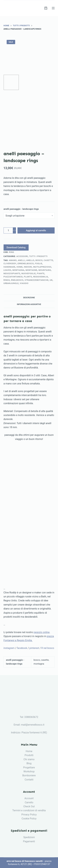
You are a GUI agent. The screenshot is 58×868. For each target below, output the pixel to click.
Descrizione (29, 298)
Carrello (29, 802)
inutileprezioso (42, 267)
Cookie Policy (29, 819)
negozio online (42, 632)
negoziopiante (12, 273)
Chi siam (28, 759)
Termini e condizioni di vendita (29, 810)
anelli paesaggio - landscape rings (21, 209)
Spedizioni (29, 837)
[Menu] (53, 8)
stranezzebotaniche (37, 280)
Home (29, 751)
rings (7, 280)
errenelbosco (26, 263)
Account (29, 798)
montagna (18, 270)
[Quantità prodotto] (10, 230)
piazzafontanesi (13, 277)
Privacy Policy (29, 815)
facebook (22, 648)
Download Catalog (16, 247)
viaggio (24, 283)
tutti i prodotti (38, 256)
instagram (9, 648)
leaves (7, 270)
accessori (22, 256)
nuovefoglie (28, 273)
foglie (39, 263)
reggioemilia (41, 277)
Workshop (29, 771)
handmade (10, 267)
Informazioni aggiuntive (29, 304)
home (20, 267)
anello (30, 260)
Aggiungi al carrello (36, 230)
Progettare (29, 767)
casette (48, 260)
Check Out (29, 806)
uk (51, 280)
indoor (28, 267)
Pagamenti (29, 841)
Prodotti (29, 755)
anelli (21, 260)
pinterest (34, 648)
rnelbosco (17, 280)
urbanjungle (11, 283)
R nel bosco (48, 648)
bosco (39, 260)
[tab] (29, 298)
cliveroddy (10, 263)
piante (41, 273)
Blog (29, 763)
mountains (45, 270)
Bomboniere (29, 775)
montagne (31, 270)
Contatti (29, 780)
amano (13, 260)
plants (28, 277)
